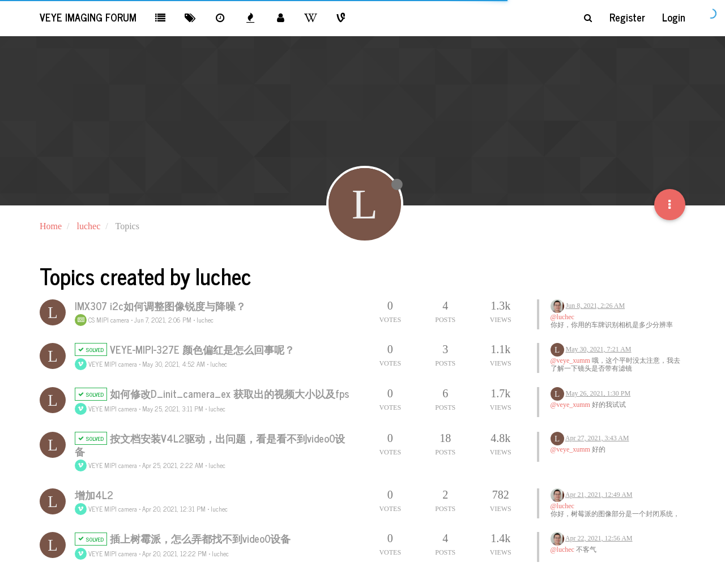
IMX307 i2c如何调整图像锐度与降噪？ (160, 306)
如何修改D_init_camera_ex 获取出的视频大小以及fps (229, 393)
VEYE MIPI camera (106, 364)
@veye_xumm (570, 360)
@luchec (562, 317)
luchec (205, 320)
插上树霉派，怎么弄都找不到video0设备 (200, 538)
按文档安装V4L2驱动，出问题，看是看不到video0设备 (210, 445)
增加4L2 (94, 495)
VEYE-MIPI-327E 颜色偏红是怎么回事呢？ (202, 349)
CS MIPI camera (102, 320)
